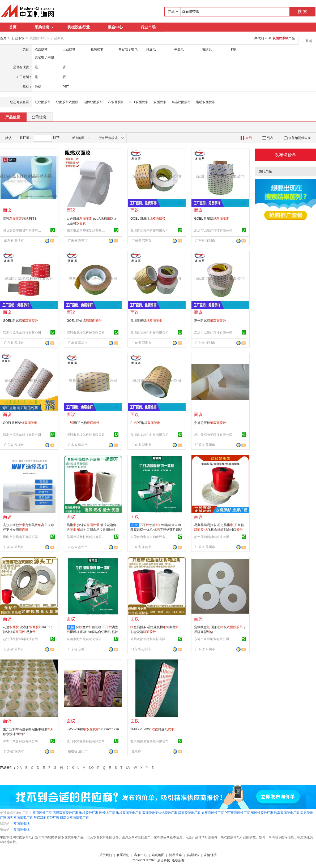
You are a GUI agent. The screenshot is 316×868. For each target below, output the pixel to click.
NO (91, 767)
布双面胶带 (116, 102)
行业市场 (148, 27)
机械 (135, 525)
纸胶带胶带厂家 (262, 813)
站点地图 (158, 855)
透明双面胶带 (206, 102)
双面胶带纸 (22, 823)
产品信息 (13, 117)
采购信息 (44, 27)
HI (62, 767)
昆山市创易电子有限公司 (20, 537)
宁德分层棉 (210, 423)
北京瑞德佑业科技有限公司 (150, 741)
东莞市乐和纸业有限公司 (212, 639)
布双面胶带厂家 (213, 813)
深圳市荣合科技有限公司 (20, 741)
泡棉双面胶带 (93, 102)
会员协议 (193, 855)
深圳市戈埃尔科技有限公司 (150, 230)
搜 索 (302, 12)
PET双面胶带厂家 (237, 813)
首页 (13, 27)
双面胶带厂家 (42, 813)
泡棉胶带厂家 (89, 813)
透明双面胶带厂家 (20, 817)
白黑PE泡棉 (83, 423)
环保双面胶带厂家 (46, 817)
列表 (268, 138)
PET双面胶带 (139, 102)
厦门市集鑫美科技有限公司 (86, 741)
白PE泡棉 (145, 423)
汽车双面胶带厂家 (287, 813)
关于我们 (106, 855)
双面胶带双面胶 (67, 102)
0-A (19, 767)
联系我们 (123, 855)
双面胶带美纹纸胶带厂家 (160, 813)
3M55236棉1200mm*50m (93, 729)
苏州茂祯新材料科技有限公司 (87, 537)
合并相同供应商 (297, 138)
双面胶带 (160, 102)
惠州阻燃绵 (210, 320)
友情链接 (210, 855)
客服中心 (140, 855)
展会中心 (115, 27)
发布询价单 (285, 155)
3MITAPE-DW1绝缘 (152, 729)
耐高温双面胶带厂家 (74, 817)
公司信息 (39, 117)
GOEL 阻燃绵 (148, 218)
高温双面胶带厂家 (66, 813)
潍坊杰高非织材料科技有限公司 (23, 230)
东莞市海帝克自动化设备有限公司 (150, 537)
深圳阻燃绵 (146, 320)
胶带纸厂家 (107, 813)
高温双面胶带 (181, 102)
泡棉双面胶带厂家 (129, 813)
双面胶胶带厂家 (189, 813)
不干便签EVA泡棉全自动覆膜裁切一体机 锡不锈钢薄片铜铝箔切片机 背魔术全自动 (156, 530)
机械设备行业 (79, 27)
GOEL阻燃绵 (20, 423)
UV (128, 767)
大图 (246, 138)
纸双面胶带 (43, 102)
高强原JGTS (20, 218)
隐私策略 (176, 855)
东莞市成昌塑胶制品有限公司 (87, 230)
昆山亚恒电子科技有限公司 (213, 435)
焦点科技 (164, 860)
